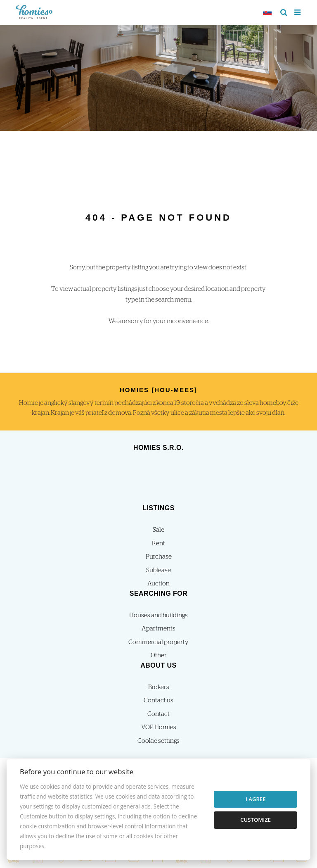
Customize (255, 820)
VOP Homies (159, 727)
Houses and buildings (158, 615)
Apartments (158, 629)
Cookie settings (158, 741)
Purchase (159, 557)
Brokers (159, 687)
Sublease (158, 570)
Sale (158, 530)
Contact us (158, 700)
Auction (158, 584)
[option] (158, 76)
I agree (256, 799)
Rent (158, 543)
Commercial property (158, 642)
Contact (158, 714)
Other (159, 655)
